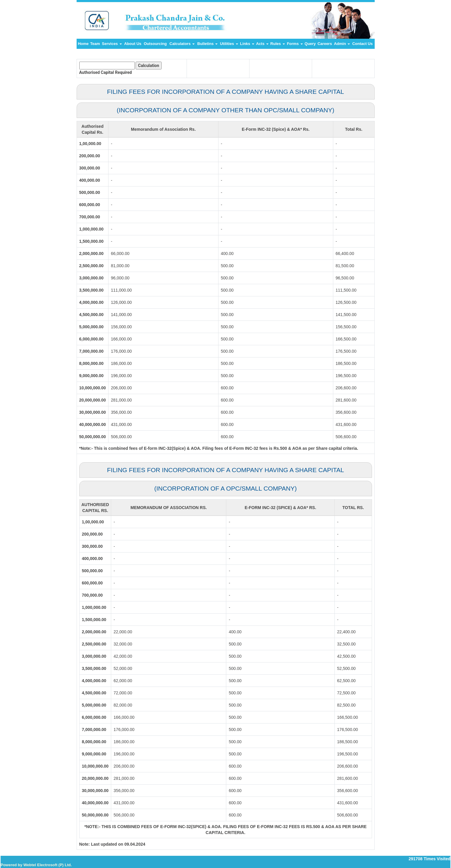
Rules (278, 44)
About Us (133, 44)
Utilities (229, 44)
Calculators (182, 44)
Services (112, 44)
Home (83, 44)
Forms (295, 44)
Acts (262, 44)
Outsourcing (155, 44)
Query (310, 44)
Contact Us (363, 44)
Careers (325, 44)
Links (247, 44)
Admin (342, 44)
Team (95, 44)
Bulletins (208, 44)
